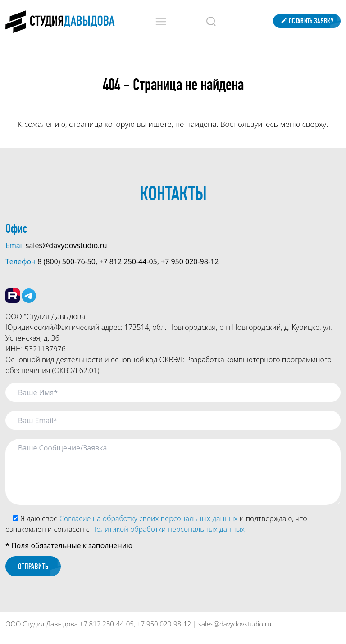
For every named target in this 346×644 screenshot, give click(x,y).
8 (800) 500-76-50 (66, 261)
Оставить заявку (307, 21)
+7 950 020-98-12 (190, 261)
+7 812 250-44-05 (128, 261)
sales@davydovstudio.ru (66, 245)
